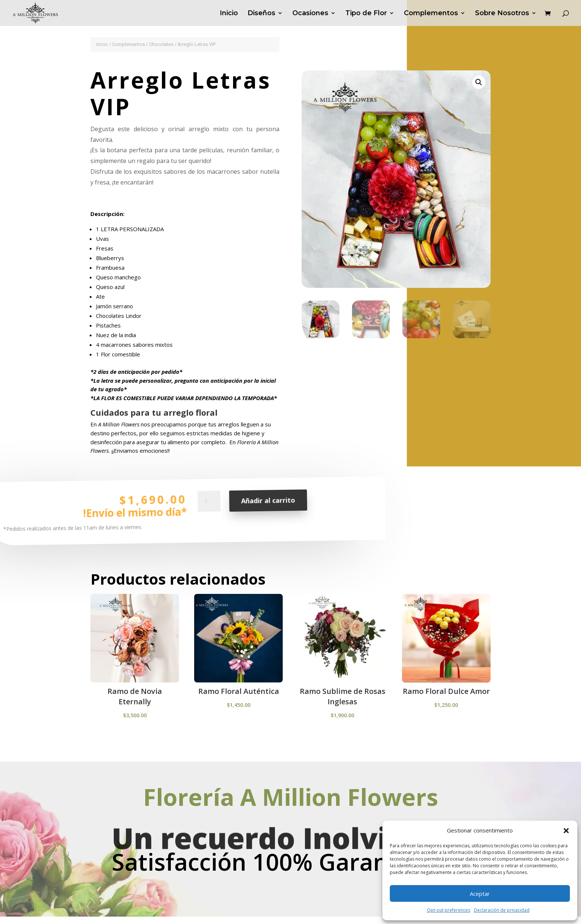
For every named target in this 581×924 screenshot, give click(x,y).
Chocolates (161, 44)
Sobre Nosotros (502, 14)
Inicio (229, 14)
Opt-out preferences (449, 910)
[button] (566, 831)
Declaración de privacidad (502, 910)
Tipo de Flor (366, 14)
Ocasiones (310, 14)
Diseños (261, 14)
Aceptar (480, 894)
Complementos (431, 14)
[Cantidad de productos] (209, 511)
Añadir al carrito (268, 506)
